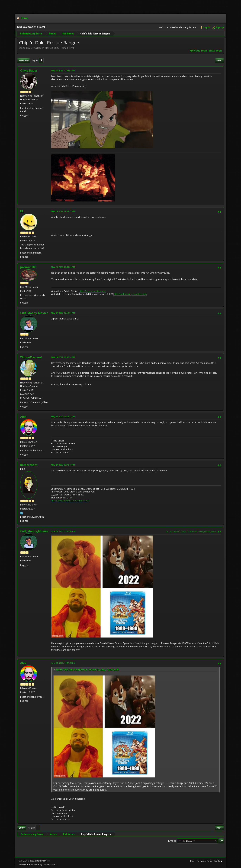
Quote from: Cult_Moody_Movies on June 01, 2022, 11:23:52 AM (87, 670)
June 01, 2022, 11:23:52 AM (63, 531)
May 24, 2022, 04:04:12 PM (63, 211)
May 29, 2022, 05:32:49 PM (63, 465)
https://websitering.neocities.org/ (130, 294)
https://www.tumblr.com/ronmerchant (70, 501)
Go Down (24, 60)
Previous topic (198, 51)
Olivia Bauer (29, 71)
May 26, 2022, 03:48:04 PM (63, 267)
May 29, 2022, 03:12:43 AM (63, 417)
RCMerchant (29, 465)
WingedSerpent (31, 357)
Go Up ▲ (218, 861)
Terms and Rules (204, 861)
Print (220, 60)
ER (22, 211)
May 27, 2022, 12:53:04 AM (63, 313)
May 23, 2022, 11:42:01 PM (63, 70)
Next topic (216, 51)
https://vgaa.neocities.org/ (92, 291)
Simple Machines (42, 861)
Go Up (22, 828)
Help (192, 861)
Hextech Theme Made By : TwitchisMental (38, 864)
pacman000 (28, 267)
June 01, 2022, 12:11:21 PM (63, 663)
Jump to (172, 841)
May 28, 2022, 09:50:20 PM (63, 357)
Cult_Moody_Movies (34, 313)
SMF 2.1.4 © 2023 (26, 861)
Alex (23, 417)
